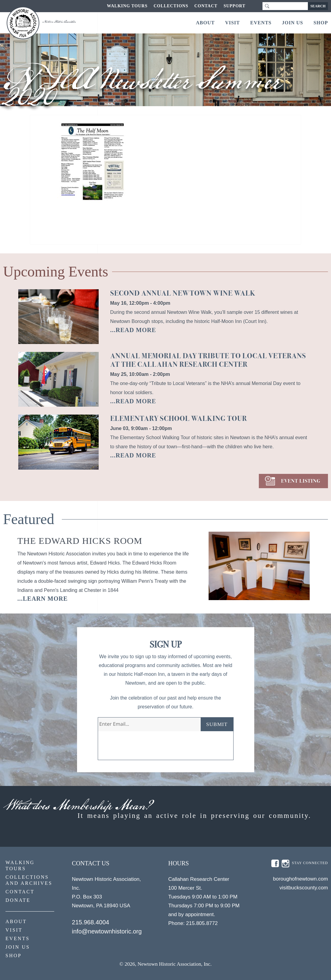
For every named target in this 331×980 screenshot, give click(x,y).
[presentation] (144, 748)
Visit (232, 23)
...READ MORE (133, 330)
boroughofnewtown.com (300, 879)
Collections (171, 6)
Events (261, 23)
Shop (321, 23)
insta (285, 864)
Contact (206, 6)
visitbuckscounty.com (304, 888)
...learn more (42, 599)
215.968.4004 (90, 922)
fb (275, 864)
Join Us (293, 23)
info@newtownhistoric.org (107, 931)
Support (234, 6)
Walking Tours (127, 6)
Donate (18, 900)
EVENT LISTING (301, 481)
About (205, 23)
